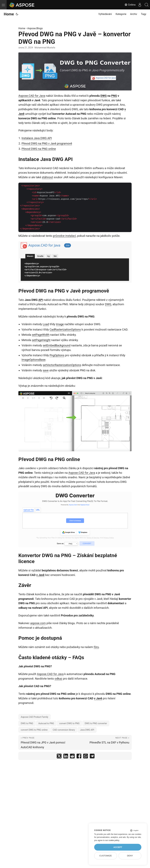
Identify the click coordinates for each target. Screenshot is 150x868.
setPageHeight (41, 340)
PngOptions (57, 355)
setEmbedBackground (57, 345)
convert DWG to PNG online (34, 730)
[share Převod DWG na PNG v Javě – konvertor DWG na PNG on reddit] (72, 757)
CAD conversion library (64, 730)
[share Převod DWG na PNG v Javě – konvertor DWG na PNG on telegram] (92, 757)
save (46, 370)
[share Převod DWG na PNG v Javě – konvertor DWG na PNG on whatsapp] (86, 757)
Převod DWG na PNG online (39, 149)
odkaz (58, 679)
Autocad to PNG (46, 723)
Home (9, 14)
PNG (114, 96)
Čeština (128, 5)
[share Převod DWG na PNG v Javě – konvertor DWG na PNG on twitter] (59, 757)
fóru (96, 647)
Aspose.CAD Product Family (35, 717)
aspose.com (38, 623)
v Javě (40, 575)
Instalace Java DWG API (37, 138)
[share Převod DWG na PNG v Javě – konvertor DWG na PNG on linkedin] (66, 757)
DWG (104, 96)
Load (46, 324)
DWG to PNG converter (96, 723)
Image (60, 324)
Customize (106, 856)
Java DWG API (87, 730)
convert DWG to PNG (69, 723)
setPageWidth (41, 335)
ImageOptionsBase (33, 360)
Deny (130, 856)
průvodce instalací (64, 236)
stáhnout (47, 177)
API (41, 300)
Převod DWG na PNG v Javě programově (47, 143)
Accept (118, 847)
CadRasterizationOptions (65, 330)
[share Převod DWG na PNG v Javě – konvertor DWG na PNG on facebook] (79, 757)
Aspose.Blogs (35, 28)
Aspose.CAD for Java (32, 96)
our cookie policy (112, 840)
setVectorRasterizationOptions (62, 365)
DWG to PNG (27, 723)
